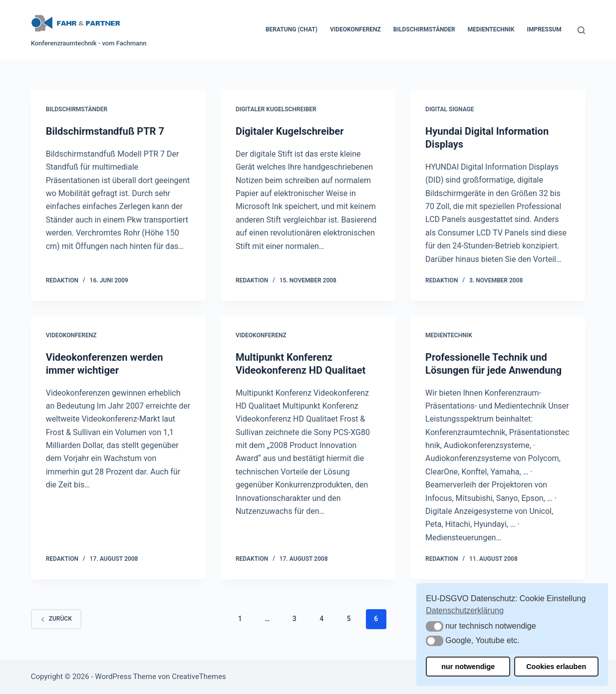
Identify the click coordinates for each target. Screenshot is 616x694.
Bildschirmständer (424, 29)
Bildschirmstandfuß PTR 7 (105, 131)
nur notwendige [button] (468, 667)
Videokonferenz (355, 29)
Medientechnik (491, 29)
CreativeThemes (199, 677)
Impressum (544, 29)
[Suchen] (581, 30)
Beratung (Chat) (292, 29)
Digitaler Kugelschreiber (276, 109)
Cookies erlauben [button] (556, 667)
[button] (435, 626)
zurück (56, 619)
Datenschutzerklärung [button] (465, 610)
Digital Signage (450, 109)
